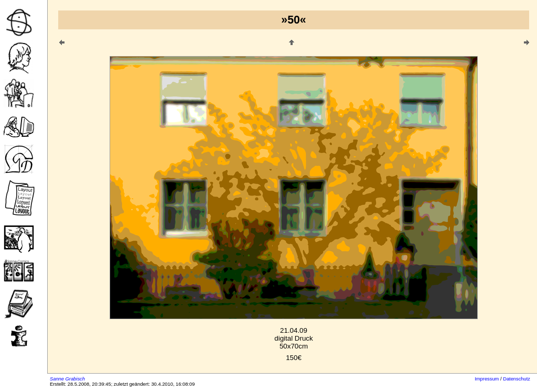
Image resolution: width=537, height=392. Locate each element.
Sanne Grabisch (67, 379)
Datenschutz (517, 379)
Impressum (487, 379)
